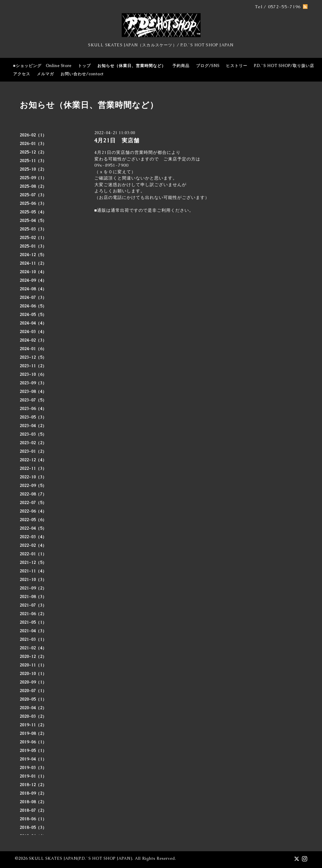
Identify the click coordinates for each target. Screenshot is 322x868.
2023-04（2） (33, 426)
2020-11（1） (33, 665)
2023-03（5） (33, 434)
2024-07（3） (33, 298)
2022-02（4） (33, 545)
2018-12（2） (33, 785)
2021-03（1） (33, 639)
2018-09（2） (33, 793)
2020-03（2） (33, 716)
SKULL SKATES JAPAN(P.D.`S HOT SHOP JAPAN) (81, 858)
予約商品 (181, 66)
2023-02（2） (33, 443)
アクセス (22, 74)
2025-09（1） (33, 178)
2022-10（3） (33, 477)
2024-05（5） (33, 315)
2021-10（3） (33, 580)
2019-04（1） (33, 759)
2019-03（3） (33, 768)
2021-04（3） (33, 631)
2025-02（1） (33, 238)
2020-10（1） (33, 674)
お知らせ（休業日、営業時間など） (132, 66)
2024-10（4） (33, 272)
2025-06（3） (33, 204)
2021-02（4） (33, 648)
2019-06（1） (33, 742)
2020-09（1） (33, 682)
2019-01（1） (33, 776)
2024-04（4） (33, 323)
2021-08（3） (33, 597)
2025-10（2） (33, 169)
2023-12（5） (33, 357)
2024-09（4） (33, 280)
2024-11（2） (33, 263)
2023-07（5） (33, 400)
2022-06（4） (33, 511)
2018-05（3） (33, 828)
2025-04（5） (33, 221)
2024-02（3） (33, 340)
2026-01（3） (33, 144)
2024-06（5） (33, 306)
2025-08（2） (33, 186)
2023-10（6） (33, 374)
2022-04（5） (33, 528)
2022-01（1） (33, 554)
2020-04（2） (33, 708)
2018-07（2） (33, 810)
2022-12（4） (33, 460)
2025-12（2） (33, 152)
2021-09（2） (33, 588)
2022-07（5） (33, 503)
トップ (84, 66)
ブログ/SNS (208, 66)
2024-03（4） (33, 332)
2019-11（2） (33, 725)
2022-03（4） (33, 537)
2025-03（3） (33, 229)
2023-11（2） (33, 366)
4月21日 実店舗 (117, 140)
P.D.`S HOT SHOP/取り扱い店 (284, 66)
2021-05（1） (33, 622)
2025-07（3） (33, 195)
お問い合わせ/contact (82, 74)
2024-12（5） (33, 255)
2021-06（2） (33, 614)
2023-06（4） (33, 409)
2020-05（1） (33, 699)
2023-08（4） (33, 392)
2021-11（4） (33, 571)
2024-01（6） (33, 349)
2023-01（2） (33, 451)
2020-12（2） (33, 657)
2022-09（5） (33, 486)
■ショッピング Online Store (42, 66)
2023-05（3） (33, 417)
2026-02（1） (33, 135)
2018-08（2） (33, 802)
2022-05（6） (33, 520)
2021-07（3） (33, 605)
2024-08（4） (33, 289)
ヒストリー (237, 66)
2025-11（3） (33, 161)
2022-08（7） (33, 494)
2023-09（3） (33, 383)
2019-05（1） (33, 751)
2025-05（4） (33, 212)
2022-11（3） (33, 469)
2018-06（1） (33, 819)
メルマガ (45, 74)
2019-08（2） (33, 734)
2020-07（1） (33, 691)
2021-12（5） (33, 563)
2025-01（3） (33, 246)
